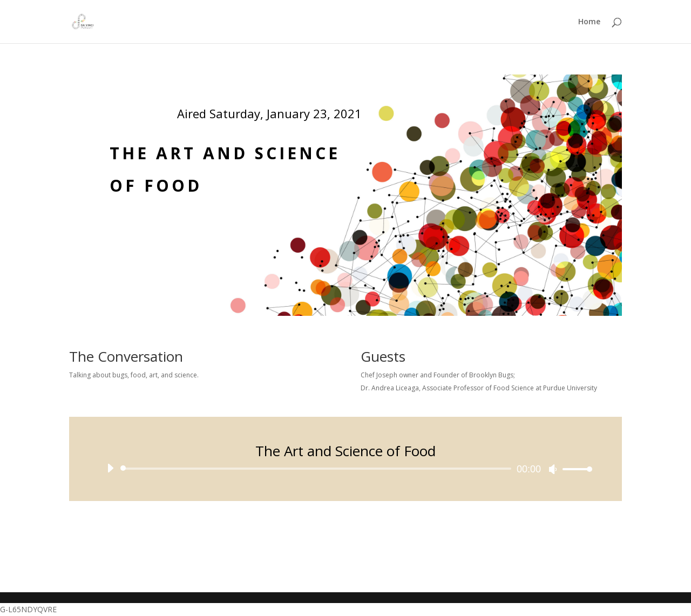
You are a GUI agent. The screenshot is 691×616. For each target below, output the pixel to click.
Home (589, 22)
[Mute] (553, 469)
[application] (345, 469)
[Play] (110, 468)
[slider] (318, 469)
